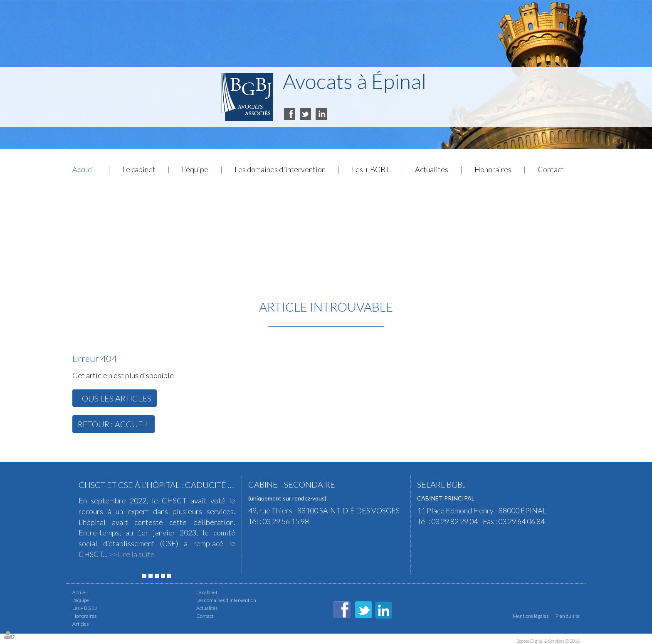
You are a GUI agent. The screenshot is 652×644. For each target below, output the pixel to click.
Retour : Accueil (114, 424)
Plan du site (568, 616)
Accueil (84, 169)
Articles (80, 624)
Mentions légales (531, 616)
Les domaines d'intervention (280, 169)
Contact (551, 169)
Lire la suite (136, 554)
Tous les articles (115, 398)
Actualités (432, 169)
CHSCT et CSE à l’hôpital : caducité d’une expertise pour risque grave (228, 485)
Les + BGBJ (370, 169)
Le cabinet (139, 169)
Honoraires (493, 169)
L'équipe (195, 169)
